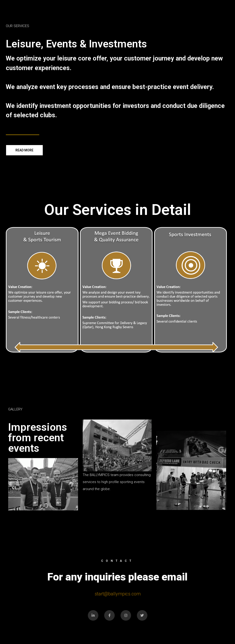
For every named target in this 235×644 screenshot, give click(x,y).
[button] (24, 150)
